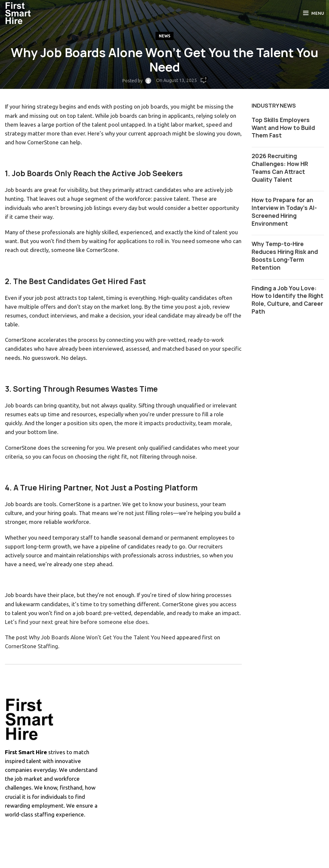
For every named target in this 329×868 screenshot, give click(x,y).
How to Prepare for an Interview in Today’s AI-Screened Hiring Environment (284, 212)
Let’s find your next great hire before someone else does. (77, 622)
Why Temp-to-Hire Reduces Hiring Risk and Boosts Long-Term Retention (285, 256)
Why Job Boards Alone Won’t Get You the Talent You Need (102, 637)
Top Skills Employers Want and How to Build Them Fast (283, 128)
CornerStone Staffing (31, 646)
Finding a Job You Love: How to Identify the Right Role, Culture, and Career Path (288, 300)
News (164, 36)
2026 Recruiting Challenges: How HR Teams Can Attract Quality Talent (280, 168)
